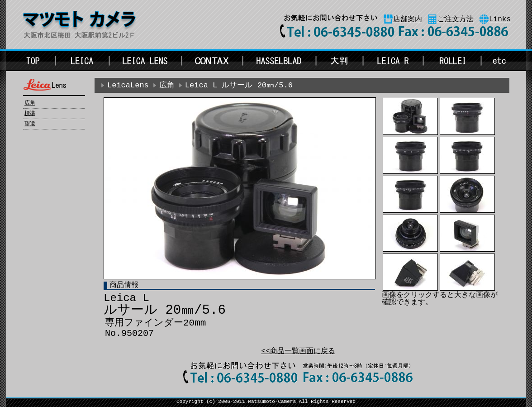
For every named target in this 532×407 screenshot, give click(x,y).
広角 (30, 103)
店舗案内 (408, 19)
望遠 (30, 124)
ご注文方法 (456, 19)
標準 (30, 114)
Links (500, 19)
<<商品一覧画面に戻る (298, 351)
